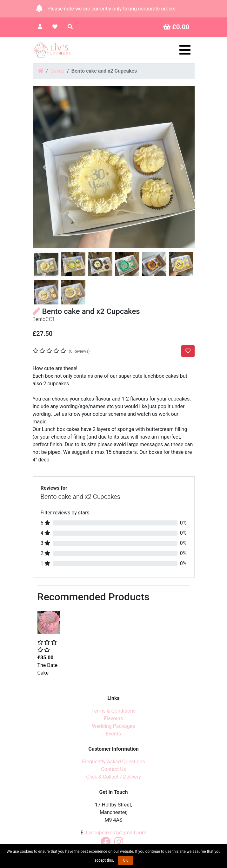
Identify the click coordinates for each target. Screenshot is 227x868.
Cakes (57, 71)
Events (113, 734)
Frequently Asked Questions (113, 762)
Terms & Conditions (114, 711)
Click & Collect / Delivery (113, 777)
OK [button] (125, 860)
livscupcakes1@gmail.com (116, 833)
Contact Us (113, 769)
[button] (45, 167)
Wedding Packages (114, 726)
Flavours (113, 718)
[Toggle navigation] (185, 50)
